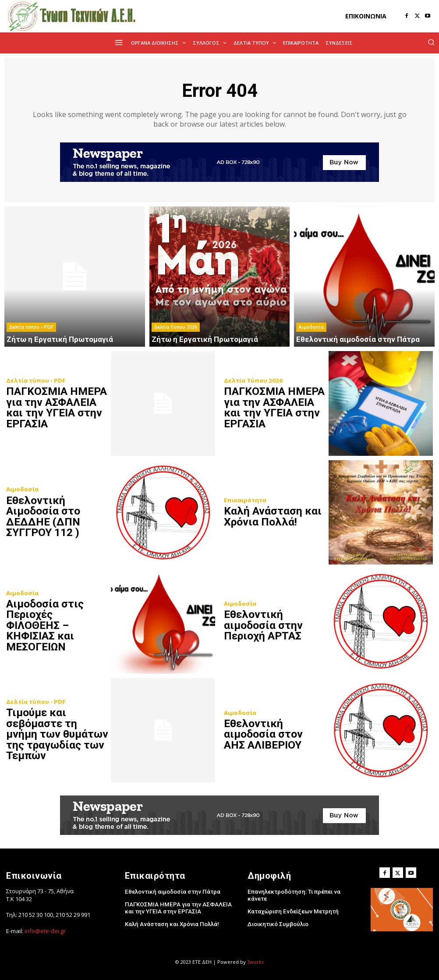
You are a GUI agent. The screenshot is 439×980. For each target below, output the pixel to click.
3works (255, 962)
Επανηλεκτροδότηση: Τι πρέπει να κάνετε (303, 891)
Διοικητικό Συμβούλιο (277, 917)
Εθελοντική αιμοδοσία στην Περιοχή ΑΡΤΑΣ (264, 625)
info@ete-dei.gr (45, 930)
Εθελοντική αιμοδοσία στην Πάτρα (171, 891)
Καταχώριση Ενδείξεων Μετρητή (291, 904)
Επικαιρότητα (245, 501)
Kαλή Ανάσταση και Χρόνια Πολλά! (271, 517)
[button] (431, 42)
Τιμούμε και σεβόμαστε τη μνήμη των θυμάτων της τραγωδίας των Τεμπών (56, 735)
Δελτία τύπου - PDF (31, 328)
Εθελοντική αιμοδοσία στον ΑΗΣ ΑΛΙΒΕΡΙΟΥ (274, 735)
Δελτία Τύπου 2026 (176, 328)
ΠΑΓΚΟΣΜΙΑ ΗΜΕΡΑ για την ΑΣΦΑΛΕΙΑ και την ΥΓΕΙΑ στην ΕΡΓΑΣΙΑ (56, 408)
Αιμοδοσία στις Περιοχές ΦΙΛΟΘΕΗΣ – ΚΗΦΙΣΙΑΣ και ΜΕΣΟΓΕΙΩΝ (57, 625)
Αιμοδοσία (311, 328)
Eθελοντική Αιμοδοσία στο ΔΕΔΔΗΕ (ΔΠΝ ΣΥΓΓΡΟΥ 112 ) (44, 517)
